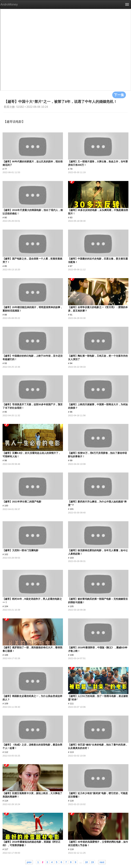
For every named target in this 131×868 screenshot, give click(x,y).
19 (92, 862)
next (102, 862)
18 (86, 862)
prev (29, 862)
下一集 (119, 95)
